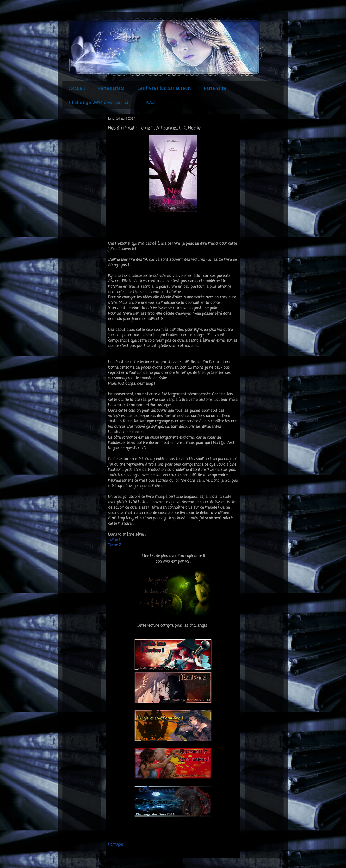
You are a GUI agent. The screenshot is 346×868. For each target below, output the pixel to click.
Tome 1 (114, 540)
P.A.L (151, 102)
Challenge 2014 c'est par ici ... (101, 102)
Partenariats (111, 88)
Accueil (77, 88)
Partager (116, 845)
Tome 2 (115, 545)
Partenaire (215, 88)
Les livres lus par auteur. (164, 88)
